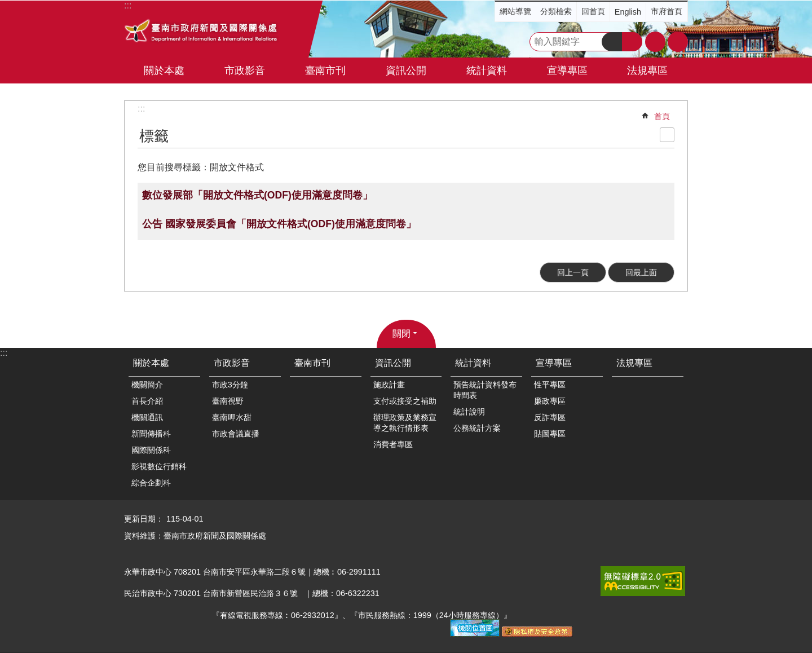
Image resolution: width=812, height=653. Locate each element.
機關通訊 (147, 417)
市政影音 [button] (245, 70)
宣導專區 (554, 363)
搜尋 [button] (612, 42)
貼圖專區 (550, 434)
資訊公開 (393, 363)
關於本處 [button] (164, 70)
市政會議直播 (236, 434)
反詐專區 (550, 417)
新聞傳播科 (151, 434)
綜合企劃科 (151, 483)
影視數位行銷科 (159, 466)
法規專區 (647, 70)
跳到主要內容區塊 (6, 6)
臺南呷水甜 (232, 417)
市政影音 (232, 363)
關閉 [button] (401, 334)
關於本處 (151, 363)
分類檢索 (556, 11)
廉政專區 (550, 401)
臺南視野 (228, 401)
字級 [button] (655, 42)
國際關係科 (151, 450)
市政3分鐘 (230, 385)
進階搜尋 (632, 42)
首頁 (662, 116)
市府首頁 (667, 11)
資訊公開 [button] (406, 70)
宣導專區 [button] (567, 70)
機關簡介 (147, 385)
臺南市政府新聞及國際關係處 (202, 32)
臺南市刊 (325, 70)
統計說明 (469, 412)
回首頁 (593, 11)
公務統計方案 (477, 428)
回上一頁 (573, 272)
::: (141, 109)
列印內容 (667, 135)
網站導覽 (515, 11)
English (628, 12)
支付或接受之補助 (405, 401)
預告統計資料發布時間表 (485, 390)
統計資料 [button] (487, 70)
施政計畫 (389, 385)
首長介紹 (147, 401)
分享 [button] (678, 42)
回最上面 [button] (641, 272)
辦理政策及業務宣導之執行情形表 (405, 423)
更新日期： (144, 519)
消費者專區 (393, 444)
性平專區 (550, 385)
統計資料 (473, 363)
